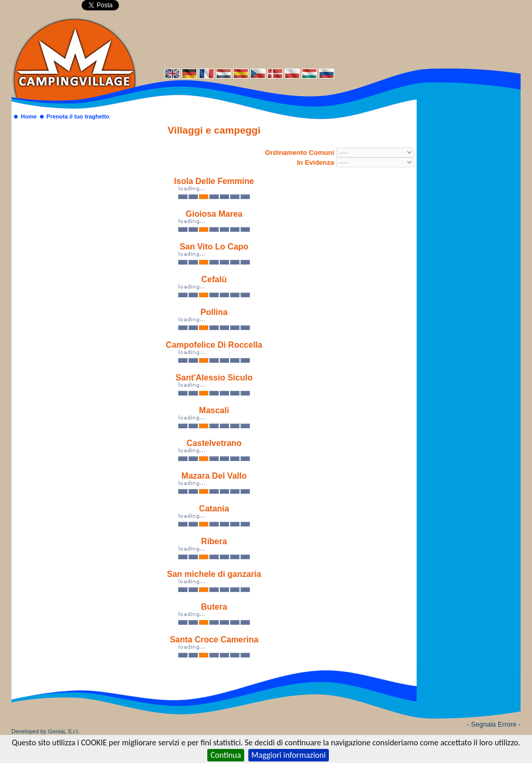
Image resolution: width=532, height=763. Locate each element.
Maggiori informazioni (289, 755)
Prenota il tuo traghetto (78, 116)
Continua (226, 755)
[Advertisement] (328, 40)
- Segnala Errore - (494, 724)
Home (29, 116)
